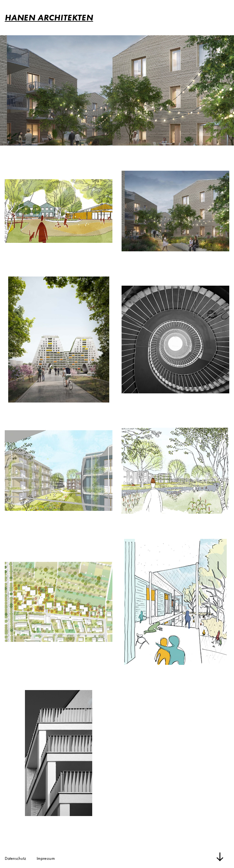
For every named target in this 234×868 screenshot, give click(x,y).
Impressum (46, 858)
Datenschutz (15, 858)
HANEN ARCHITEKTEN (49, 17)
